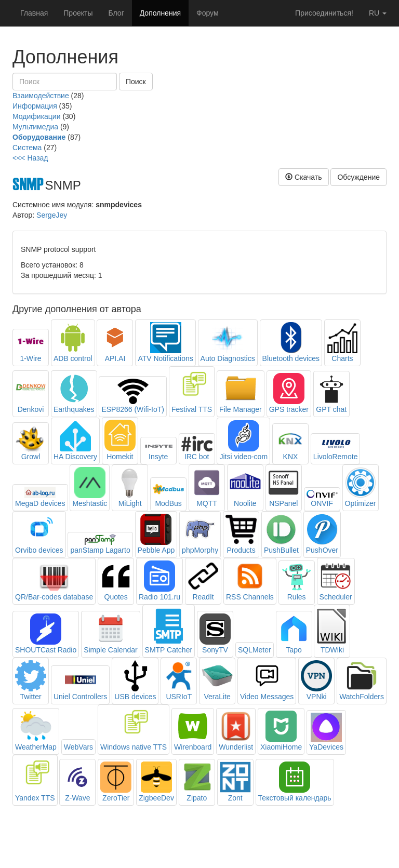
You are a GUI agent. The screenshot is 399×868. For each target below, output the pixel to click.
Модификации (37, 116)
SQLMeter (255, 650)
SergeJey (52, 215)
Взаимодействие (41, 96)
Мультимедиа (35, 127)
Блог (116, 13)
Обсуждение (358, 177)
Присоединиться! (324, 13)
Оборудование (39, 137)
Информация (35, 106)
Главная (34, 13)
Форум (208, 13)
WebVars (78, 747)
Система (27, 148)
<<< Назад (30, 158)
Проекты (78, 13)
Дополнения (160, 13)
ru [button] (378, 13)
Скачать (303, 177)
